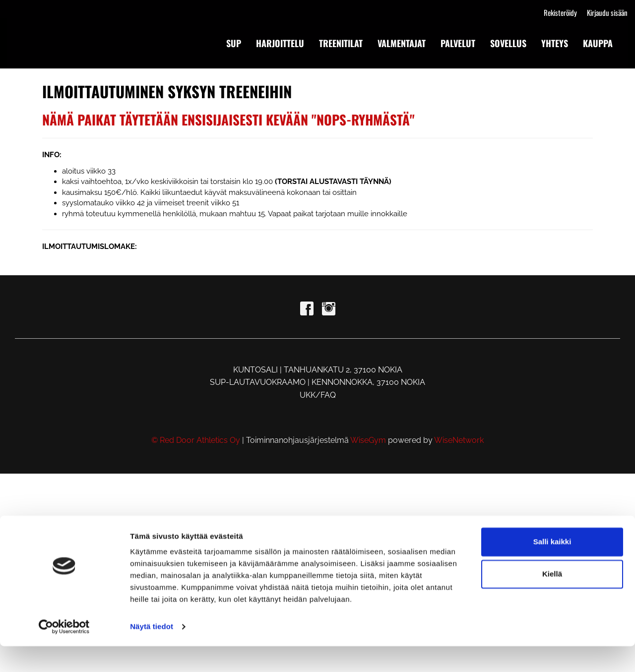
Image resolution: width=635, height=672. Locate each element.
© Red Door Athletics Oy (196, 440)
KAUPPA (598, 43)
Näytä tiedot (152, 652)
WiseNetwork (459, 440)
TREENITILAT (341, 43)
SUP (234, 43)
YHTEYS (555, 43)
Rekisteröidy (560, 12)
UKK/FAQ (318, 395)
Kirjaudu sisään (607, 12)
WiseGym (368, 440)
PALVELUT (458, 43)
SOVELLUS (508, 43)
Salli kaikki (552, 568)
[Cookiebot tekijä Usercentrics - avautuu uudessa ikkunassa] (64, 653)
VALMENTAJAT (402, 43)
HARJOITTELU (280, 43)
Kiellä (552, 600)
